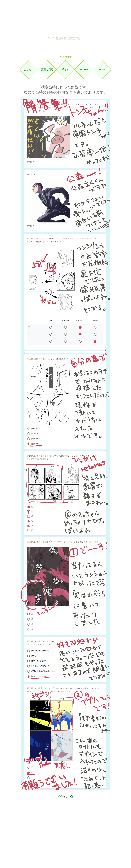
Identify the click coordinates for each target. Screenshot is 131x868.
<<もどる (65, 796)
